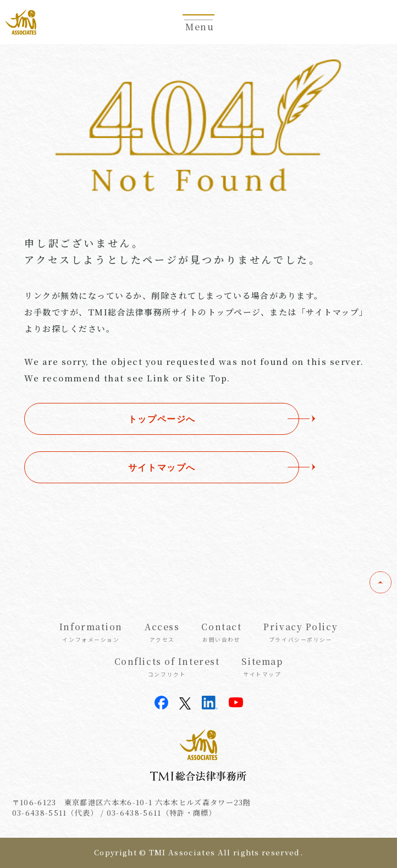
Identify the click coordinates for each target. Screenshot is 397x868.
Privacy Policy (300, 632)
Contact (221, 632)
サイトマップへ (162, 467)
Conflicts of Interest (167, 667)
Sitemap (262, 667)
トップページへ (162, 419)
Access (162, 632)
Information (91, 632)
